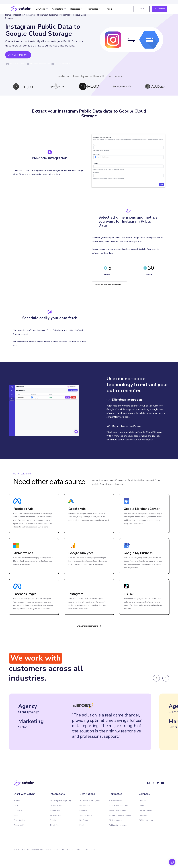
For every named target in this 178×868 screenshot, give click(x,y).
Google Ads (55, 810)
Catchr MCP (19, 825)
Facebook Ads (56, 805)
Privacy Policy (52, 849)
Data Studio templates (119, 805)
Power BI (83, 810)
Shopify (53, 820)
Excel (82, 825)
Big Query (84, 820)
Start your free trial (18, 55)
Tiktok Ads (54, 825)
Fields (16, 805)
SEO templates (116, 820)
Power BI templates (117, 810)
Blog (16, 815)
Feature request (146, 810)
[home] (21, 9)
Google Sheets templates (120, 815)
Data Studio (85, 805)
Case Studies (19, 820)
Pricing (109, 9)
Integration (18, 15)
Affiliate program (146, 820)
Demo (141, 805)
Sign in (142, 9)
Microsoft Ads (56, 815)
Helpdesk (143, 815)
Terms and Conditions (70, 849)
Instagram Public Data (36, 15)
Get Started (159, 9)
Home (8, 15)
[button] (42, 9)
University (18, 810)
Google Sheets (86, 815)
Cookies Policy (89, 849)
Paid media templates (118, 825)
